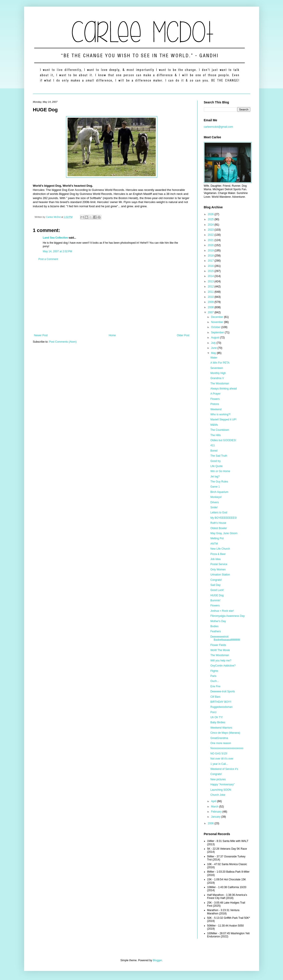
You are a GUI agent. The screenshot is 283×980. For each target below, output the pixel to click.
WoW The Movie (220, 650)
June (214, 348)
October (216, 327)
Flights (214, 671)
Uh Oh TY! (216, 717)
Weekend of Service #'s (224, 769)
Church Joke (218, 795)
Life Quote (216, 466)
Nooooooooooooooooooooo (227, 748)
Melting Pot (217, 538)
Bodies (214, 626)
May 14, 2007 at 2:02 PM (57, 251)
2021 (211, 240)
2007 (211, 312)
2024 (211, 225)
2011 (211, 292)
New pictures (218, 779)
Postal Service (219, 564)
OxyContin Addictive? (223, 666)
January (216, 817)
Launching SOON (221, 790)
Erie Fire (215, 686)
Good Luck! (217, 590)
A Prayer (215, 394)
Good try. (216, 461)
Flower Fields (218, 645)
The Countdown (220, 430)
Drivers (214, 502)
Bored (214, 451)
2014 (211, 276)
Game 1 (215, 487)
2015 (211, 271)
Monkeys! (216, 497)
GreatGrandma (219, 738)
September (218, 332)
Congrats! (216, 580)
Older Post (183, 335)
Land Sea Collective (55, 238)
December (217, 317)
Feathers (215, 631)
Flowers (215, 399)
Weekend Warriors (221, 728)
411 (212, 445)
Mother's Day (218, 621)
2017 (211, 261)
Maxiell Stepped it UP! (223, 420)
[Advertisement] (112, 297)
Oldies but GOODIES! (223, 440)
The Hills (215, 435)
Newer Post (41, 335)
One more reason (221, 743)
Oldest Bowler (219, 528)
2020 (211, 245)
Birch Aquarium (219, 492)
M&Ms (214, 425)
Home (112, 335)
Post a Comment (48, 259)
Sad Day (215, 585)
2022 (211, 235)
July (214, 343)
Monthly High (218, 373)
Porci (213, 712)
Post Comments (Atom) (63, 342)
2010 (211, 297)
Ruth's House (218, 523)
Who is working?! (220, 414)
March (215, 807)
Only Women (218, 570)
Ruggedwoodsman (221, 707)
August (215, 338)
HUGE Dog (217, 595)
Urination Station (220, 575)
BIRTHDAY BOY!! (221, 702)
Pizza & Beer (218, 554)
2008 (211, 307)
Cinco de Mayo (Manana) (225, 733)
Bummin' (215, 600)
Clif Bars (215, 697)
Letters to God (219, 513)
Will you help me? (221, 661)
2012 (211, 287)
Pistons (215, 404)
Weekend (216, 409)
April (214, 801)
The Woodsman (220, 384)
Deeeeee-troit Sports (223, 691)
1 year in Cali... (219, 764)
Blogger (157, 960)
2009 (211, 302)
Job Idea (215, 559)
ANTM (214, 544)
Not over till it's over (222, 759)
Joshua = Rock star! (222, 611)
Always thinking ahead (223, 389)
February (217, 812)
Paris (213, 676)
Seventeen (217, 368)
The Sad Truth (219, 456)
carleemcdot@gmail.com (218, 127)
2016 (211, 266)
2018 (211, 256)
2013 (211, 281)
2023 (211, 230)
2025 (211, 219)
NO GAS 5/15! (219, 754)
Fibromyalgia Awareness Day (227, 616)
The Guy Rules (219, 482)
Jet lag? (215, 477)
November (217, 322)
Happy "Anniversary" (222, 784)
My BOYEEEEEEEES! (224, 518)
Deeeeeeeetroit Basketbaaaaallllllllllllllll (225, 638)
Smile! (214, 507)
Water (214, 358)
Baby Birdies (218, 722)
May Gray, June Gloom (224, 533)
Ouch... (215, 681)
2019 (211, 251)
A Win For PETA (220, 363)
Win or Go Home (220, 471)
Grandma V (217, 378)
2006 (211, 823)
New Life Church (220, 549)
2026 (211, 214)
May (214, 353)
